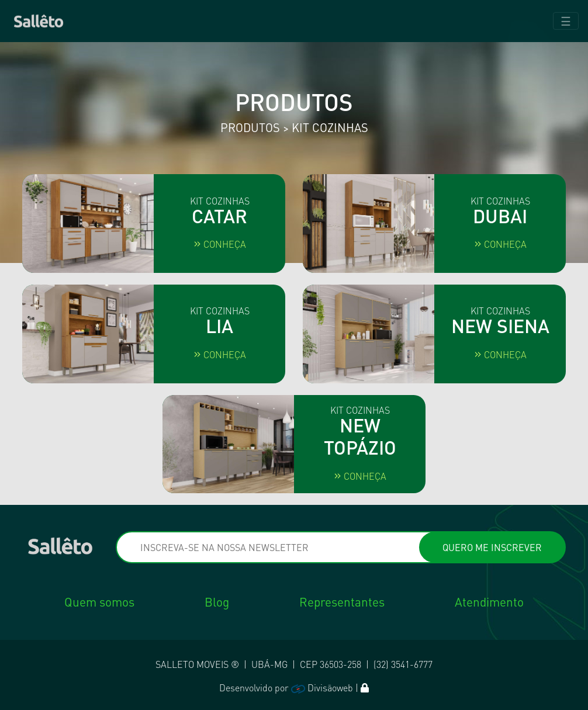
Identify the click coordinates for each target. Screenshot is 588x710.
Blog (217, 602)
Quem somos (99, 602)
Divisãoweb (322, 688)
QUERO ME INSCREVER (492, 547)
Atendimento (489, 602)
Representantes (342, 602)
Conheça (220, 244)
